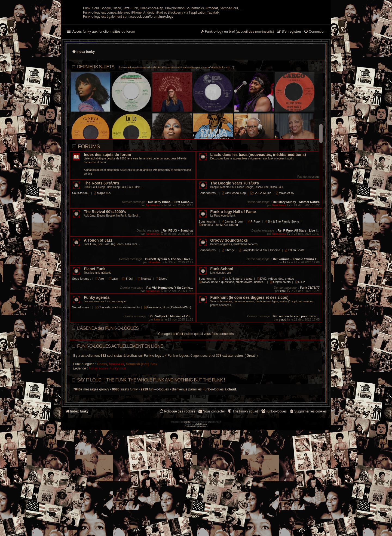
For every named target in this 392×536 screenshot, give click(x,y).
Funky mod (118, 422)
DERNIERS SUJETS (155, 120)
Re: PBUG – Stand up (178, 284)
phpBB (187, 528)
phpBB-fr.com (201, 530)
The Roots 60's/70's (102, 237)
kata (157, 373)
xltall (283, 344)
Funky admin (98, 422)
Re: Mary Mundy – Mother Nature (296, 255)
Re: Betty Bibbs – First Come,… (171, 255)
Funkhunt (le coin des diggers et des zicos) (249, 351)
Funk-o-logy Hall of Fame (233, 265)
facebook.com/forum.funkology (151, 70)
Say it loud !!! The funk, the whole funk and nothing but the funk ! (151, 433)
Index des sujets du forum (107, 208)
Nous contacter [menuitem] (211, 465)
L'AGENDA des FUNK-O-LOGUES (108, 382)
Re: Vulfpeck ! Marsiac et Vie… (171, 369)
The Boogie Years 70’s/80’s (235, 237)
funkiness (153, 258)
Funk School (222, 322)
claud (283, 373)
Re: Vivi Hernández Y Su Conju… (170, 341)
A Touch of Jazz (98, 294)
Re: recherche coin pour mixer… (296, 369)
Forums (89, 200)
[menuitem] (315, 85)
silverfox (154, 316)
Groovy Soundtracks (229, 294)
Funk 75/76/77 (310, 341)
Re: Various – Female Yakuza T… (296, 312)
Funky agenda (97, 351)
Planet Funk (95, 322)
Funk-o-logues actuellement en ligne (120, 400)
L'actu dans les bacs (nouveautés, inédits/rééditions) (258, 208)
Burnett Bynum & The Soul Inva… (169, 312)
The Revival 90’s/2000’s (105, 265)
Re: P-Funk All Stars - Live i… (299, 284)
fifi (285, 316)
